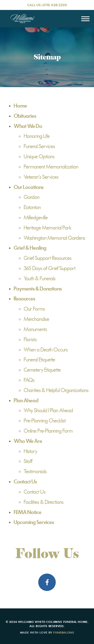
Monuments (35, 329)
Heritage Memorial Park (48, 228)
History (30, 451)
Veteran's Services (41, 177)
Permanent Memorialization (51, 167)
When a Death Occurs (46, 350)
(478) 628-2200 (54, 5)
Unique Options (39, 157)
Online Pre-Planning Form (48, 431)
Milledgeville (36, 218)
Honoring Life (37, 136)
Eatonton (32, 207)
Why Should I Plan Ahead (48, 410)
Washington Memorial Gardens (54, 238)
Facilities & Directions (44, 502)
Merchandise (36, 319)
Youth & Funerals (40, 279)
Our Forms (34, 309)
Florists (30, 340)
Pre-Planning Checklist (45, 421)
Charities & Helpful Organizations (56, 390)
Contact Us (35, 492)
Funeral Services (39, 146)
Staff (28, 461)
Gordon (32, 197)
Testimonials (35, 471)
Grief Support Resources (48, 258)
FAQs (29, 380)
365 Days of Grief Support (50, 268)
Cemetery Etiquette (42, 370)
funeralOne (64, 632)
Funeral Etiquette (39, 360)
